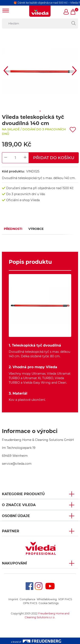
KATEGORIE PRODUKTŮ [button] (23, 494)
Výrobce (36, 229)
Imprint (13, 599)
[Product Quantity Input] (15, 158)
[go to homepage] (40, 11)
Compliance (27, 599)
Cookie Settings (49, 603)
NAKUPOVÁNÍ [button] (14, 563)
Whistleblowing (47, 599)
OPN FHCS (30, 603)
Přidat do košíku (54, 158)
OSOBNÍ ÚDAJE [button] (16, 516)
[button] (66, 12)
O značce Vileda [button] (19, 505)
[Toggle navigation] (6, 11)
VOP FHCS (65, 599)
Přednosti (13, 229)
